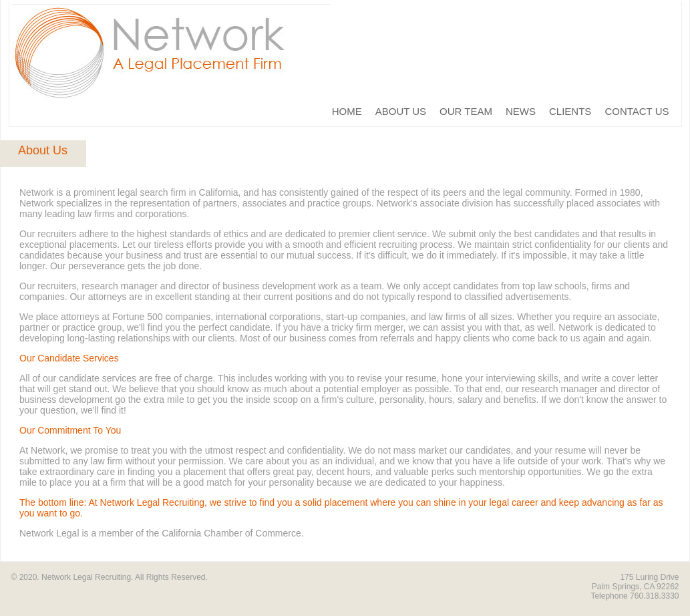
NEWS (521, 111)
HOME (347, 111)
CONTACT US (637, 111)
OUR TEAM (466, 111)
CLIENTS (570, 111)
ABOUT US (401, 111)
